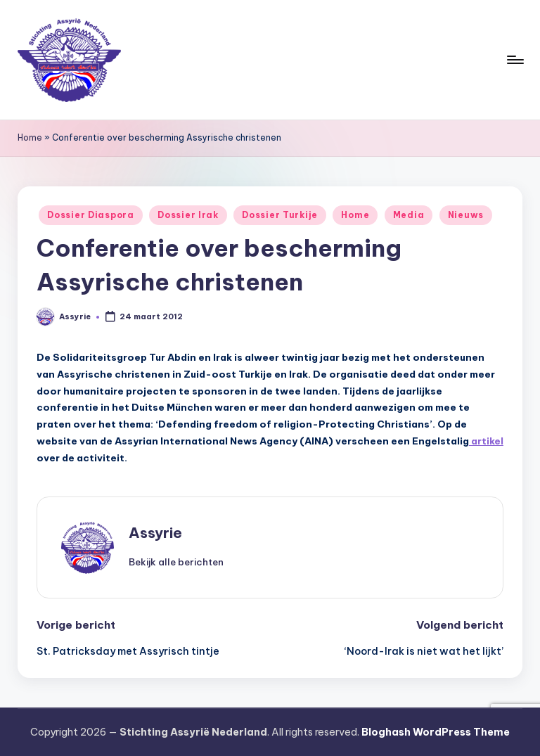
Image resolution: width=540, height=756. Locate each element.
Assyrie (155, 533)
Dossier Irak (188, 215)
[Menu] (514, 60)
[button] (176, 562)
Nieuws (466, 215)
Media (409, 215)
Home (30, 137)
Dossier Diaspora (91, 215)
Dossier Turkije (280, 215)
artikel (486, 441)
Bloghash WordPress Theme (436, 732)
